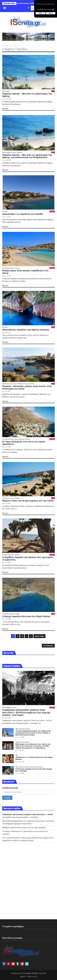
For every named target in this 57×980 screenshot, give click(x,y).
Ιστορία (14, 708)
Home (4, 45)
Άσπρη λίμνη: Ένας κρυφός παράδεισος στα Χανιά (25, 272)
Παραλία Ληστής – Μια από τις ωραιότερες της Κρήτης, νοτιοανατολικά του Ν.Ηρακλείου (27, 156)
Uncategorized (8, 708)
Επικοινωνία (32, 976)
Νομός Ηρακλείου (20, 439)
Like (52, 211)
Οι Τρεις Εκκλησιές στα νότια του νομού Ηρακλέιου (24, 443)
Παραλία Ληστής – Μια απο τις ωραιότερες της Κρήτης (27, 95)
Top (3, 91)
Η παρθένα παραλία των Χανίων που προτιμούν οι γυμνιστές (28, 558)
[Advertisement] (19, 866)
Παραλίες (7, 91)
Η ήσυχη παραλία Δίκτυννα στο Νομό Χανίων (26, 616)
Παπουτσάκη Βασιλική (24, 729)
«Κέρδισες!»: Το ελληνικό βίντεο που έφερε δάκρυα (34, 758)
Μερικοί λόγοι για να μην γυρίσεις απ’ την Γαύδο (28, 501)
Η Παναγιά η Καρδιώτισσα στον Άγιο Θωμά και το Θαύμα (34, 770)
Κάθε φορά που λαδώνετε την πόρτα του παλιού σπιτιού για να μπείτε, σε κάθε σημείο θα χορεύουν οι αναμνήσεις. (33, 746)
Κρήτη (9, 45)
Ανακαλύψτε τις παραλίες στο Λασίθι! (23, 214)
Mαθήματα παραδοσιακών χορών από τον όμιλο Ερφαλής (24, 827)
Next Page (39, 636)
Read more (5, 109)
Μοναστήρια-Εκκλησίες (36, 767)
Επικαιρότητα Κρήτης (10, 152)
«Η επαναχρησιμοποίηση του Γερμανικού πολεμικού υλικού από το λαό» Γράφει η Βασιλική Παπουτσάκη (33, 733)
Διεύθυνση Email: (10, 788)
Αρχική (23, 976)
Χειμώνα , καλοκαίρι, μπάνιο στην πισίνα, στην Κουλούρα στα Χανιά (27, 387)
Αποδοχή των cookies (46, 10)
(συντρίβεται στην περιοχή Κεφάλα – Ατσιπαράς (26, 713)
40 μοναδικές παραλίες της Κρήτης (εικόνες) (26, 330)
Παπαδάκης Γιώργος (23, 384)
